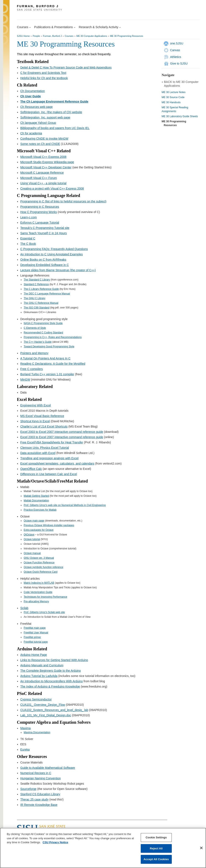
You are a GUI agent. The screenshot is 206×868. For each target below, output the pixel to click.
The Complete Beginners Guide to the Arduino (50, 671)
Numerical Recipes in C (36, 773)
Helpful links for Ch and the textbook (44, 78)
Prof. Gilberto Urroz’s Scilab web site (44, 612)
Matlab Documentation (36, 501)
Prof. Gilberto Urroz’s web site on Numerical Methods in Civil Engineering (65, 505)
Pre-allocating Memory (36, 601)
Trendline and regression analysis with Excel (49, 458)
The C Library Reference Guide (41, 289)
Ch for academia (31, 133)
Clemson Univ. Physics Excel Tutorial (45, 448)
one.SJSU (177, 43)
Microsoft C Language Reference (42, 173)
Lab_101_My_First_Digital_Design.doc (46, 715)
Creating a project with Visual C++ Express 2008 (52, 188)
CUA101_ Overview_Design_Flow (43, 705)
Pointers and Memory (34, 353)
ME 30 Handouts (171, 102)
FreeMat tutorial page (36, 642)
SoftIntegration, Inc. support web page (45, 117)
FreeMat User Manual (36, 633)
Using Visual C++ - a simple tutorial (43, 183)
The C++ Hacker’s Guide (38, 342)
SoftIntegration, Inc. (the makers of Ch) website (51, 112)
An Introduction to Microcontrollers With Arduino (52, 681)
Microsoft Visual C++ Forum (39, 178)
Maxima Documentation (37, 732)
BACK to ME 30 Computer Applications (181, 84)
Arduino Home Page (34, 655)
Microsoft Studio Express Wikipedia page (47, 162)
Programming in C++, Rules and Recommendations (53, 337)
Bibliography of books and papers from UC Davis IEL (55, 128)
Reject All (156, 848)
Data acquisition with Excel (38, 453)
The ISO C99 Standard (37, 308)
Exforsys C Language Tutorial (40, 223)
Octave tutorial (32, 539)
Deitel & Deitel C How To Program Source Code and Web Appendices (66, 67)
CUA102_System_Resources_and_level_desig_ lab (54, 710)
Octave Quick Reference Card (41, 572)
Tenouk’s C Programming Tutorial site (45, 228)
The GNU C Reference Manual (41, 303)
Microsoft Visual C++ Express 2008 (43, 157)
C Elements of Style (35, 328)
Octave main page (34, 521)
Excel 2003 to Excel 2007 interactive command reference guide (62, 432)
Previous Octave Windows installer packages (49, 525)
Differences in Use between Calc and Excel (49, 474)
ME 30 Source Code (173, 97)
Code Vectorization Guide (38, 592)
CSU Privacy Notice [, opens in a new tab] (55, 842)
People (36, 36)
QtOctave (29, 535)
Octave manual (32, 553)
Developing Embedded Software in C (45, 265)
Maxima (25, 728)
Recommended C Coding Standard (43, 333)
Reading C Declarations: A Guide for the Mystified (53, 364)
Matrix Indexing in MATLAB (39, 583)
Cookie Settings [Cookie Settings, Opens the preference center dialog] (156, 837)
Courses (69, 36)
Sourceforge (28, 789)
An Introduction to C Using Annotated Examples (52, 254)
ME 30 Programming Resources (127, 36)
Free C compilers (32, 369)
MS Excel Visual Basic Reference (42, 416)
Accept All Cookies (156, 859)
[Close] (201, 848)
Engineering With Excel (36, 405)
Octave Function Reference (39, 563)
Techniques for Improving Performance (45, 597)
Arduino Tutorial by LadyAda (39, 676)
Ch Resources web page (36, 107)
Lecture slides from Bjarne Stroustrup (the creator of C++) (58, 270)
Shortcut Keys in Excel (35, 421)
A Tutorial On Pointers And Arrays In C (45, 358)
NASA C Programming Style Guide (43, 323)
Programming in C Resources (40, 207)
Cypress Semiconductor (36, 699)
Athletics (176, 57)
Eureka (25, 750)
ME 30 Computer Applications (92, 36)
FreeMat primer (32, 637)
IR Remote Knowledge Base (39, 805)
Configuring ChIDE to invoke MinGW (44, 139)
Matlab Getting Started (36, 496)
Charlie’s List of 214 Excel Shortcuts (44, 426)
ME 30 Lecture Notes (174, 92)
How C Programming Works (39, 212)
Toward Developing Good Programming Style (49, 347)
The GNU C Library (35, 298)
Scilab (24, 608)
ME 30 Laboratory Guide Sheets (180, 116)
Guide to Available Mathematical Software (48, 768)
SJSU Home (23, 36)
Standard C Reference (36, 284)
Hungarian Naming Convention (40, 778)
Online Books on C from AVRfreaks (43, 260)
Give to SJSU (179, 63)
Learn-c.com (29, 217)
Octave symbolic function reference (43, 567)
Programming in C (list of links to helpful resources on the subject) (63, 201)
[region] (103, 848)
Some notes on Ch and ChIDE (40, 144)
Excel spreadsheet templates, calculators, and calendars (57, 464)
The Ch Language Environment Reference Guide (54, 102)
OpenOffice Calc (31, 469)
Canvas (175, 50)
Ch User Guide (31, 96)
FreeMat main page (35, 628)
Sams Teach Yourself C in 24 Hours (44, 233)
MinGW (25, 380)
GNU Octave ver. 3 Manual (39, 558)
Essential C (28, 238)
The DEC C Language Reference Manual (47, 294)
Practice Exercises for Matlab (40, 510)
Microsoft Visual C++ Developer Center (46, 167)
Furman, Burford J (52, 36)
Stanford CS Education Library (40, 794)
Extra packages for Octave (39, 530)
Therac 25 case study (34, 799)
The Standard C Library (37, 280)
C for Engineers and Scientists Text (43, 73)
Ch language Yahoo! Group (38, 123)
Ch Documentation (33, 91)
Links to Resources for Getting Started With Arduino (54, 660)
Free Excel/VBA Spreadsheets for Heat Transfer (52, 442)
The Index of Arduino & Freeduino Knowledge (50, 686)
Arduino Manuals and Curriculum (42, 665)
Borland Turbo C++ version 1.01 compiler (47, 374)
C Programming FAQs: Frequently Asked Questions (54, 249)
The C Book (28, 244)
